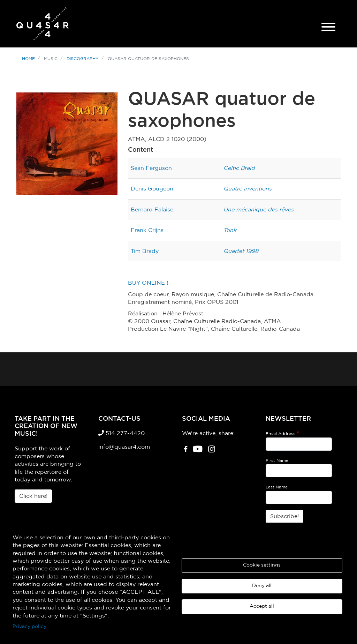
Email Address (280, 434)
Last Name (277, 487)
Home (28, 59)
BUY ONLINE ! (148, 283)
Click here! (33, 496)
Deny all (262, 586)
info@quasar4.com (124, 447)
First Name (277, 460)
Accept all (262, 606)
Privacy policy (29, 627)
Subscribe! (284, 516)
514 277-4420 (121, 433)
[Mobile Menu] (328, 28)
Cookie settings (262, 565)
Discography (83, 59)
